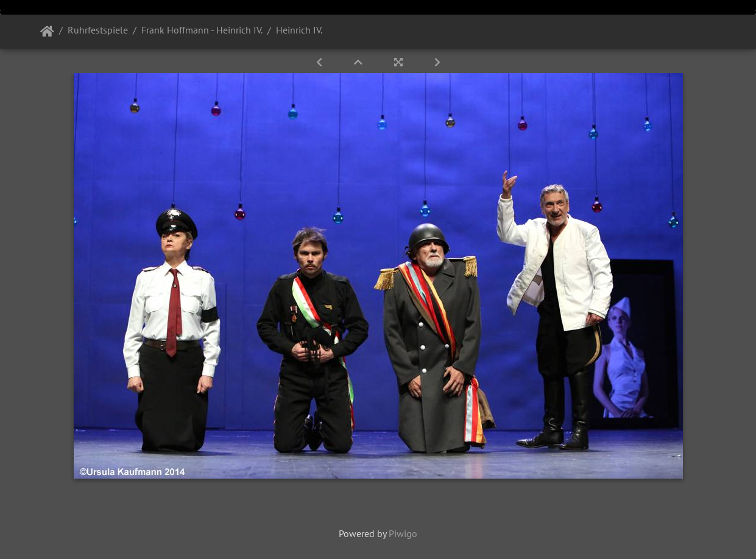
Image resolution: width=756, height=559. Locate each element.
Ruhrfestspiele (98, 30)
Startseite (47, 32)
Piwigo (403, 533)
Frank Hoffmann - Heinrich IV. (202, 30)
